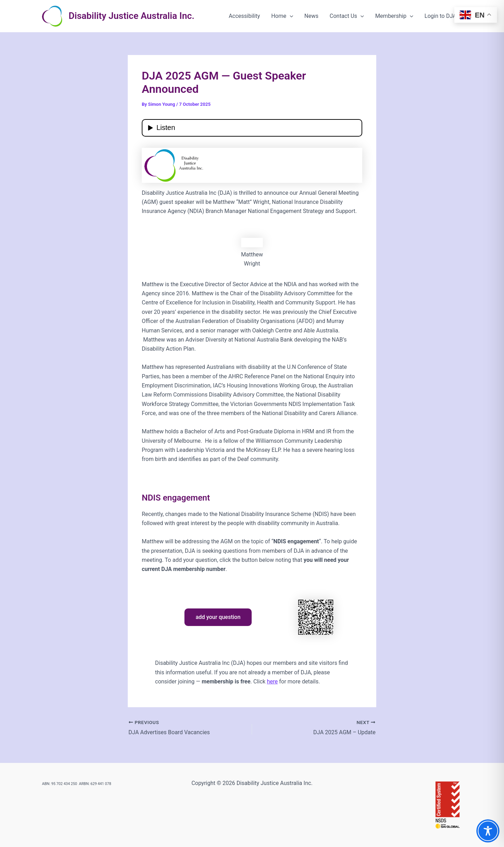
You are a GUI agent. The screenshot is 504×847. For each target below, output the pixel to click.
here (272, 681)
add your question (218, 617)
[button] (290, 16)
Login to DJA (440, 16)
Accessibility (244, 16)
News (311, 16)
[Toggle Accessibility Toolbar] (488, 831)
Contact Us (347, 16)
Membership (394, 16)
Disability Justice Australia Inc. (131, 16)
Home (282, 16)
